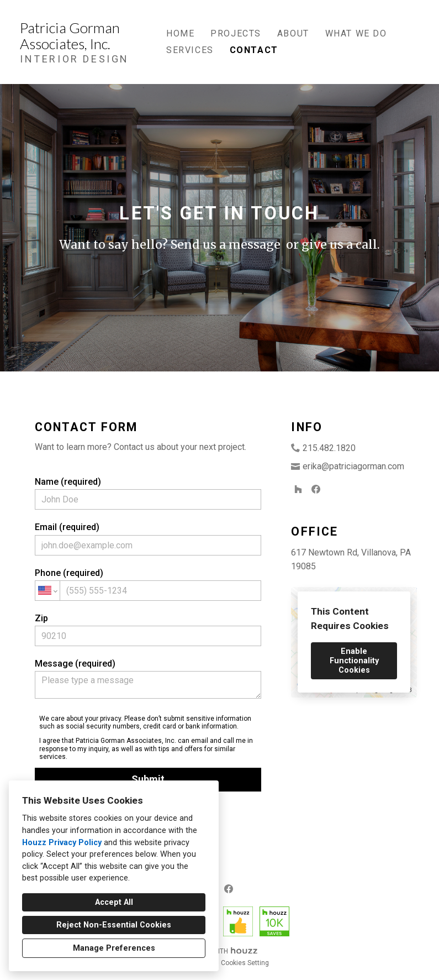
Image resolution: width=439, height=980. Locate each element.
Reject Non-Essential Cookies (114, 925)
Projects (236, 33)
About (293, 33)
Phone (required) (148, 584)
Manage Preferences (114, 948)
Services (190, 50)
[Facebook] (316, 489)
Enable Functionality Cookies (354, 661)
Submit (148, 779)
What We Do (356, 33)
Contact (254, 50)
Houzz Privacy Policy (62, 843)
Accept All (114, 902)
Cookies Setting (245, 963)
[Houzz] (298, 489)
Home (180, 33)
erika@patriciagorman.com (353, 466)
